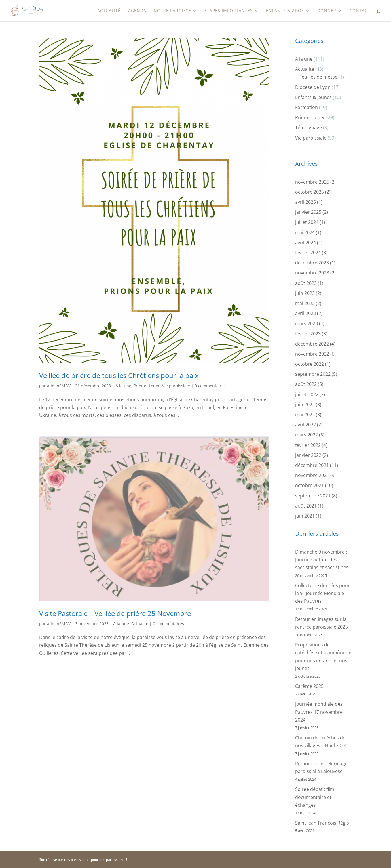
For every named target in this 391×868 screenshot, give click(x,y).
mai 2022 (305, 415)
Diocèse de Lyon (313, 87)
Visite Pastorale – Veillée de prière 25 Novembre (115, 613)
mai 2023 (305, 303)
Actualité (109, 11)
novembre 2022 (312, 354)
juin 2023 (305, 293)
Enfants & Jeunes (313, 97)
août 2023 (306, 283)
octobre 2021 (310, 485)
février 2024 (308, 253)
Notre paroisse (172, 11)
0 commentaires (210, 386)
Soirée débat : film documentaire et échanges (315, 797)
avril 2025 (305, 202)
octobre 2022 (310, 364)
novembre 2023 (312, 273)
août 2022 (306, 384)
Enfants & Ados (285, 11)
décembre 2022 (312, 344)
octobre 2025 (310, 192)
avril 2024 (305, 243)
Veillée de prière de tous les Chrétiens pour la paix (119, 375)
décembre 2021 (312, 465)
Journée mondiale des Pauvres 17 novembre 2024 (319, 712)
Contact (360, 11)
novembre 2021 (312, 475)
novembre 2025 (312, 182)
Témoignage (309, 127)
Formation (306, 107)
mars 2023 (306, 323)
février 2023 (308, 334)
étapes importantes (229, 11)
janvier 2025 (308, 212)
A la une (123, 386)
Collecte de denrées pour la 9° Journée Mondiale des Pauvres (322, 593)
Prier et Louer (147, 386)
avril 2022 (305, 425)
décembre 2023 (312, 263)
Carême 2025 (309, 686)
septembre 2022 (313, 374)
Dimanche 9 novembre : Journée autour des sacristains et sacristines (322, 560)
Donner (327, 11)
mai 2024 (305, 232)
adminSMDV (59, 386)
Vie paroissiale (176, 386)
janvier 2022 (308, 455)
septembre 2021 (313, 496)
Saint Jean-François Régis (322, 823)
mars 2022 (306, 435)
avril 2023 (305, 313)
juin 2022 (305, 405)
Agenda (137, 11)
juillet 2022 (307, 394)
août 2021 (306, 506)
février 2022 (308, 445)
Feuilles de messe (318, 77)
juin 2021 (305, 516)
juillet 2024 (307, 222)
